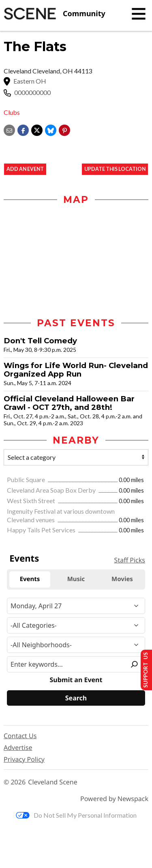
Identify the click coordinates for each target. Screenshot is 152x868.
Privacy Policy (24, 759)
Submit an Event (76, 680)
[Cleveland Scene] (55, 14)
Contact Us (20, 736)
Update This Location (115, 169)
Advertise (18, 747)
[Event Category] (76, 625)
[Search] (76, 698)
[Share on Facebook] (23, 129)
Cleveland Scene (53, 782)
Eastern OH (30, 81)
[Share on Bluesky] (51, 129)
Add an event (25, 169)
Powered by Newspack (114, 799)
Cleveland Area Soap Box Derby (52, 490)
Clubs (12, 112)
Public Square (27, 479)
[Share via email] (9, 129)
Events (24, 558)
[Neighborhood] (76, 645)
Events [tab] (30, 579)
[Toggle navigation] (139, 14)
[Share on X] (37, 129)
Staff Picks (130, 560)
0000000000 (32, 93)
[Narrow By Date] (76, 606)
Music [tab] (76, 579)
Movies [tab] (122, 579)
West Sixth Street (32, 501)
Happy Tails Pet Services (42, 530)
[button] (64, 129)
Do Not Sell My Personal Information (76, 815)
